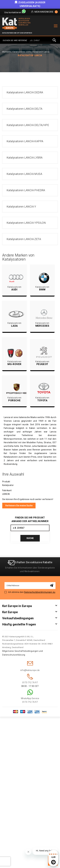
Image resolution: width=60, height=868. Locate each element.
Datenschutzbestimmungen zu (40, 592)
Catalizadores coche (22, 52)
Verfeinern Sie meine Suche (19, 506)
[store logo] (10, 23)
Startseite (7, 52)
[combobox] (40, 41)
